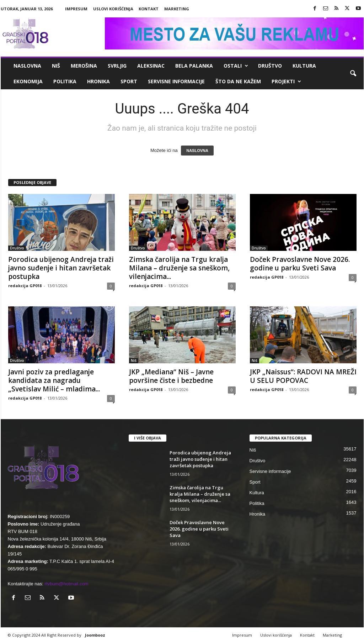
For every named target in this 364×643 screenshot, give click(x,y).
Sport (129, 81)
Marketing (177, 9)
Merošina (84, 66)
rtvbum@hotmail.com (67, 584)
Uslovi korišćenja (113, 9)
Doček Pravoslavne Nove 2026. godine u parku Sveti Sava (300, 264)
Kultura (304, 66)
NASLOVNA (197, 151)
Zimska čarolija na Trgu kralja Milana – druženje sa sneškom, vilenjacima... (179, 268)
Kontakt (149, 9)
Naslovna (27, 66)
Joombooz (95, 635)
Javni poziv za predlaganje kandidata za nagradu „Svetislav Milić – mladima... (54, 380)
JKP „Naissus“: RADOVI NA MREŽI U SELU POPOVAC (303, 376)
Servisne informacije (176, 81)
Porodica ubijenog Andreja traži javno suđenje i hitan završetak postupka (61, 268)
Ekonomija (28, 81)
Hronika (98, 81)
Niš (56, 66)
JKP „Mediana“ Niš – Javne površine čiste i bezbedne (171, 376)
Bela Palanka (194, 66)
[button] (353, 74)
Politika (65, 81)
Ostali (236, 66)
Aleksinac (151, 66)
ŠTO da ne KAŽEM (238, 81)
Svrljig (117, 66)
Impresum (76, 9)
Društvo (270, 66)
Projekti (286, 81)
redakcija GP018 (25, 286)
